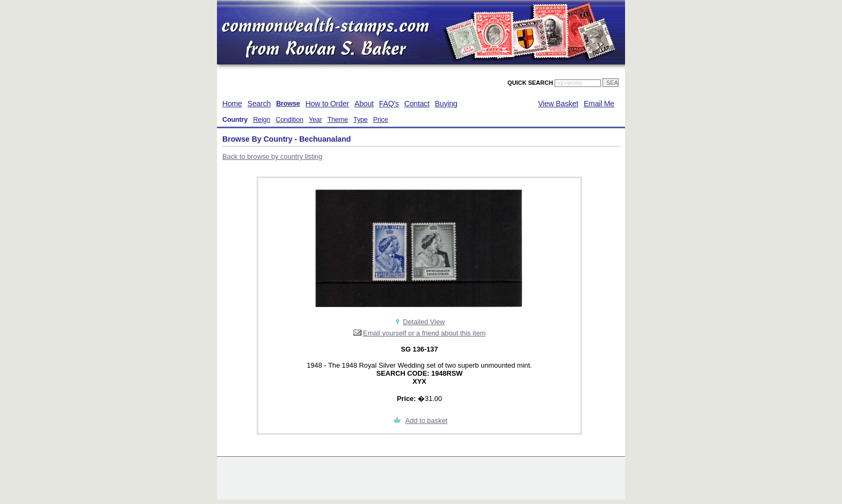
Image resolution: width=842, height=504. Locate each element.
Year (315, 120)
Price (381, 120)
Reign (262, 120)
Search (259, 104)
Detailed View (424, 322)
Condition (289, 120)
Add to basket (426, 421)
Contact (417, 104)
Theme (338, 120)
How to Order (327, 104)
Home (232, 104)
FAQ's (389, 104)
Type (361, 120)
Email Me (599, 104)
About (364, 104)
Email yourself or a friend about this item (424, 333)
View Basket (558, 104)
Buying (446, 104)
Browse (288, 104)
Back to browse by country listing (272, 156)
